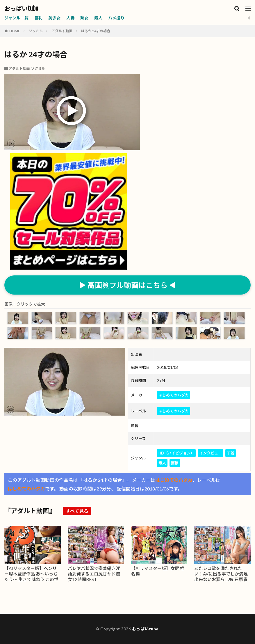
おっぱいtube (21, 9)
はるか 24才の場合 (96, 31)
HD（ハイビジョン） (176, 453)
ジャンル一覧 (16, 18)
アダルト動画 (62, 31)
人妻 (70, 18)
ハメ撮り (116, 18)
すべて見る (77, 511)
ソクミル (36, 31)
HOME (15, 31)
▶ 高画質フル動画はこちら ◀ (127, 285)
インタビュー (211, 453)
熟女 (84, 18)
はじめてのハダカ (174, 395)
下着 (231, 453)
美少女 (54, 18)
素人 (98, 18)
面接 (175, 463)
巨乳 (38, 18)
